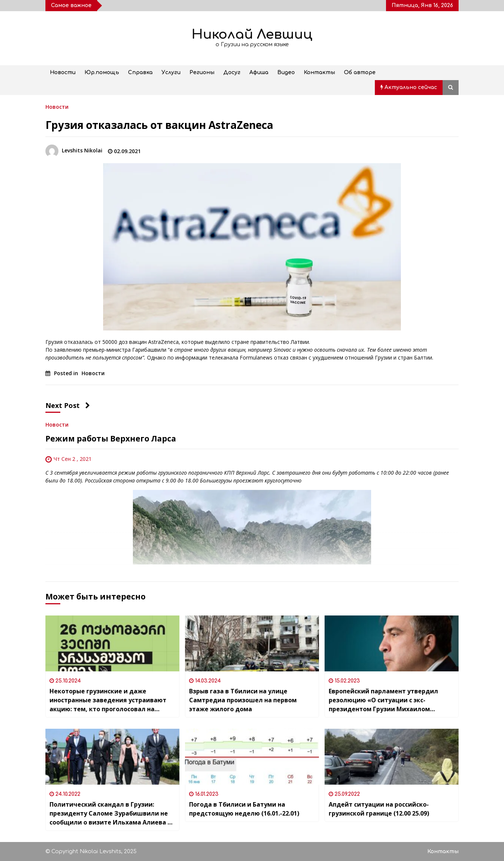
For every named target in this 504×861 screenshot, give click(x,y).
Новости (63, 72)
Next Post (68, 405)
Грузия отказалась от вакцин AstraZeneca (159, 125)
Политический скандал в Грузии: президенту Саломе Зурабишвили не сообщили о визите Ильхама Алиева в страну (110, 813)
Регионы (202, 72)
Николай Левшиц (252, 34)
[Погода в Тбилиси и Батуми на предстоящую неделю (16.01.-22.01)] (252, 757)
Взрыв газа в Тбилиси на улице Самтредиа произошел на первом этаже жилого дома (243, 700)
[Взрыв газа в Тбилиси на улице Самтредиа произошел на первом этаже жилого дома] (252, 643)
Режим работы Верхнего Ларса (111, 439)
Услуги (171, 72)
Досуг (232, 72)
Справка (140, 72)
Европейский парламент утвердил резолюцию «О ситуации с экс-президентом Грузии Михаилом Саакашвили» (383, 700)
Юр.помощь (102, 72)
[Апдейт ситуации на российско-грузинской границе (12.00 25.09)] (392, 757)
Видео (286, 72)
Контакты (319, 72)
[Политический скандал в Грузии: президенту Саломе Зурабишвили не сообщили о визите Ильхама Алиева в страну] (112, 757)
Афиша (259, 72)
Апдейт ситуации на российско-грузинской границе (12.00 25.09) (379, 809)
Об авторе (360, 72)
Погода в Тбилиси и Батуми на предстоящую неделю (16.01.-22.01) (244, 809)
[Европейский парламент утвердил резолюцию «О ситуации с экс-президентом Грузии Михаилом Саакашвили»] (392, 643)
